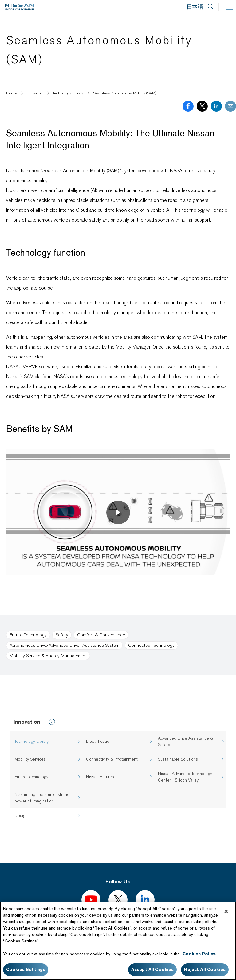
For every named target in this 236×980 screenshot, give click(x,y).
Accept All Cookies (153, 970)
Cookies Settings (26, 970)
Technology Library (31, 741)
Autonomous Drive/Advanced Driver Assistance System (64, 645)
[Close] (226, 911)
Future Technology (28, 635)
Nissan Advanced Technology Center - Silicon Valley (185, 777)
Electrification (99, 741)
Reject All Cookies (205, 970)
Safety (62, 635)
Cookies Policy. (199, 954)
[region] (118, 941)
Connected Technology (151, 645)
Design (21, 815)
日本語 (195, 7)
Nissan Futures (100, 777)
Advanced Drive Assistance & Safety (185, 741)
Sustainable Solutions (178, 759)
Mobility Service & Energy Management (48, 656)
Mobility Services (30, 759)
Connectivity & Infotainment (112, 759)
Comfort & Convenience (101, 635)
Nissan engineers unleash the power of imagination (42, 798)
